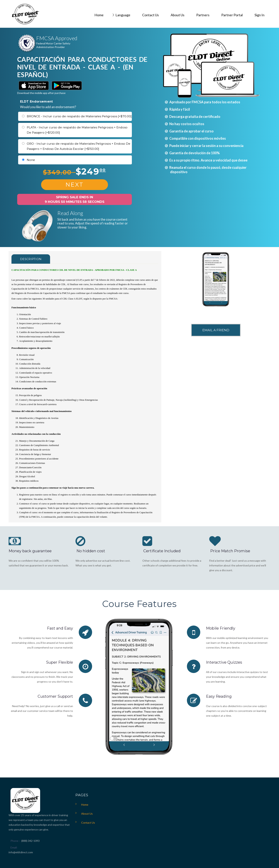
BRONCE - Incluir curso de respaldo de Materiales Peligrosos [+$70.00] (79, 116)
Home (85, 805)
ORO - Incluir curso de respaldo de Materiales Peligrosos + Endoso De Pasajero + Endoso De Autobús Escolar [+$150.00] (79, 146)
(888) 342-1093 (30, 841)
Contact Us (88, 823)
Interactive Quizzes (224, 662)
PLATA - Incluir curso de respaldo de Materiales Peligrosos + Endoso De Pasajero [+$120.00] (77, 130)
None (31, 160)
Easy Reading (219, 696)
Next (75, 185)
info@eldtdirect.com (21, 852)
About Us (87, 814)
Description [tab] (31, 259)
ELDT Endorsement (36, 102)
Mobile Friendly (221, 628)
